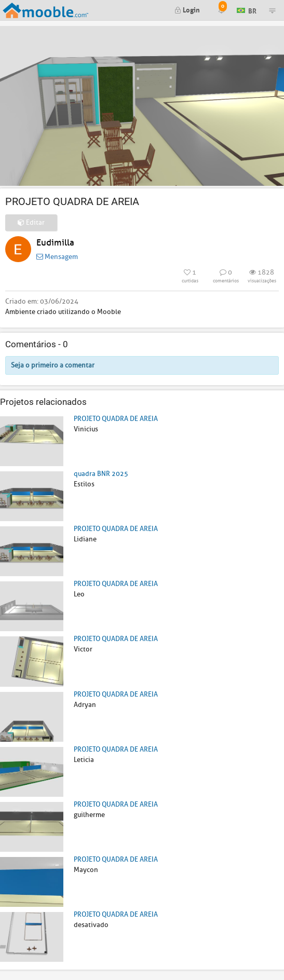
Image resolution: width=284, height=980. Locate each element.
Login (187, 9)
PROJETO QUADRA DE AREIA (116, 419)
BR (247, 10)
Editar (31, 222)
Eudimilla (55, 243)
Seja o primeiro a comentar (53, 365)
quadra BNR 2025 (101, 474)
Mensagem (57, 257)
